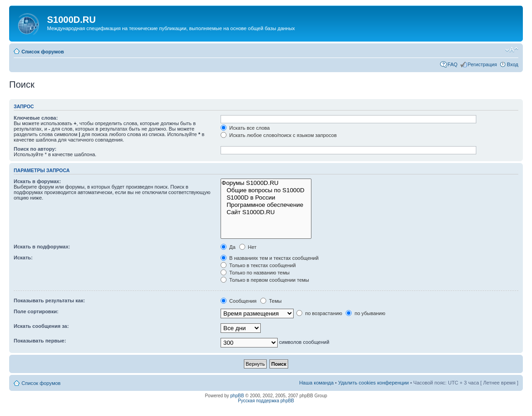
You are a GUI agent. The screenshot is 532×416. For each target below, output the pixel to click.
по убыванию (365, 313)
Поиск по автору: (35, 149)
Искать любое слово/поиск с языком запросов (279, 135)
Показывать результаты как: (49, 300)
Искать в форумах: (37, 181)
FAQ (453, 64)
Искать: (23, 258)
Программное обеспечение (266, 205)
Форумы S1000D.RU (266, 183)
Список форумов (43, 52)
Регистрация (482, 64)
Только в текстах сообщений (258, 265)
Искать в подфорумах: (42, 247)
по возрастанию (319, 313)
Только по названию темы (255, 273)
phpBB (237, 396)
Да (228, 247)
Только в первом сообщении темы (265, 280)
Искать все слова (245, 128)
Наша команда (316, 383)
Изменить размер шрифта (512, 50)
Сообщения (239, 301)
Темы (271, 301)
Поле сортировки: (36, 311)
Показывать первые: (40, 341)
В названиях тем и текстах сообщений (270, 258)
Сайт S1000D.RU (266, 212)
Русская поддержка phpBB (266, 401)
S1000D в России (266, 198)
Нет (248, 247)
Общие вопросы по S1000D (266, 190)
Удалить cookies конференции (374, 383)
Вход (513, 64)
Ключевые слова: (36, 118)
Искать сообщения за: (41, 326)
